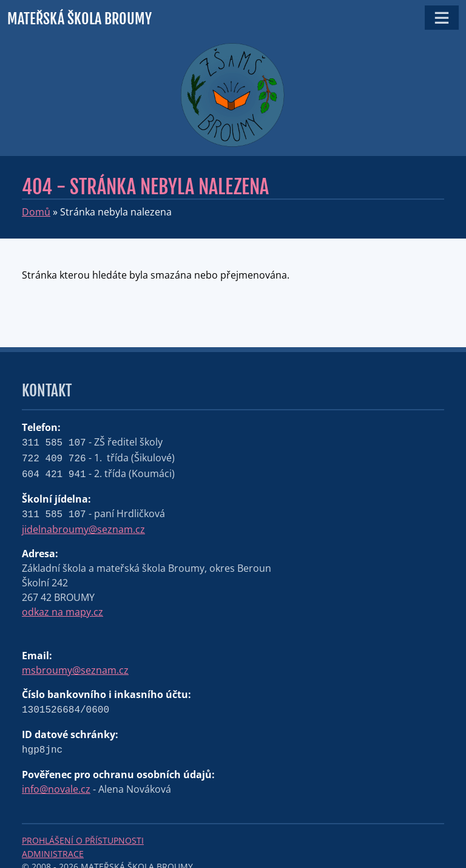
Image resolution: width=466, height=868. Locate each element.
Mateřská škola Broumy (79, 19)
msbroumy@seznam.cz (75, 670)
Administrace (53, 854)
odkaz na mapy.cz (62, 612)
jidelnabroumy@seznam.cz (83, 529)
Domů (36, 212)
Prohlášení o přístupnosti (83, 840)
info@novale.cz (56, 789)
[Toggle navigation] (442, 18)
